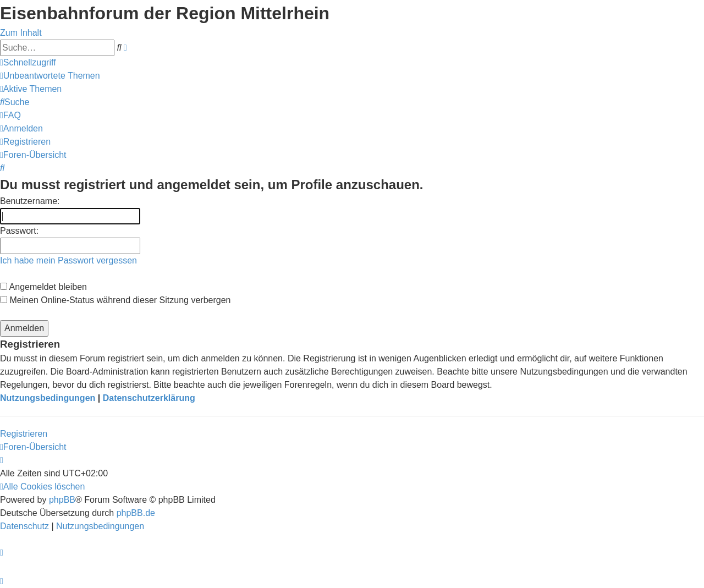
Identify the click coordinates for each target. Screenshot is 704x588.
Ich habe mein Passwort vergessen (68, 260)
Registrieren (24, 434)
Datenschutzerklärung (149, 398)
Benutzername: (30, 201)
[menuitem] (50, 76)
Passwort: (19, 231)
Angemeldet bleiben (43, 287)
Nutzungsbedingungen (48, 398)
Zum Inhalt (21, 33)
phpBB (62, 500)
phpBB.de (136, 513)
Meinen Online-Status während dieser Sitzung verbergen (115, 300)
